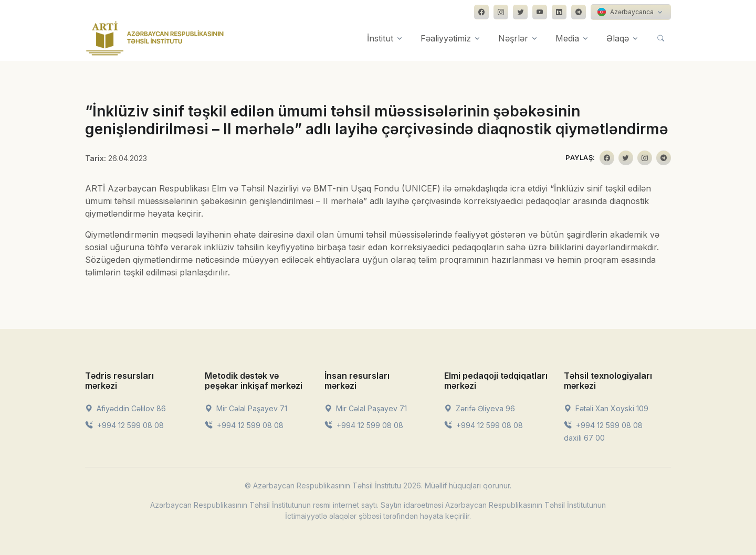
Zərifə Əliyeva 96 (480, 408)
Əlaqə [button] (618, 38)
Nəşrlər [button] (513, 38)
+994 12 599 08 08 (124, 425)
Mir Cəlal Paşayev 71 (246, 408)
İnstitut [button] (380, 38)
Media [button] (567, 38)
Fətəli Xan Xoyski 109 (606, 408)
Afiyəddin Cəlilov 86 (125, 408)
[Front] (155, 38)
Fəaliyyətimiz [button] (446, 38)
